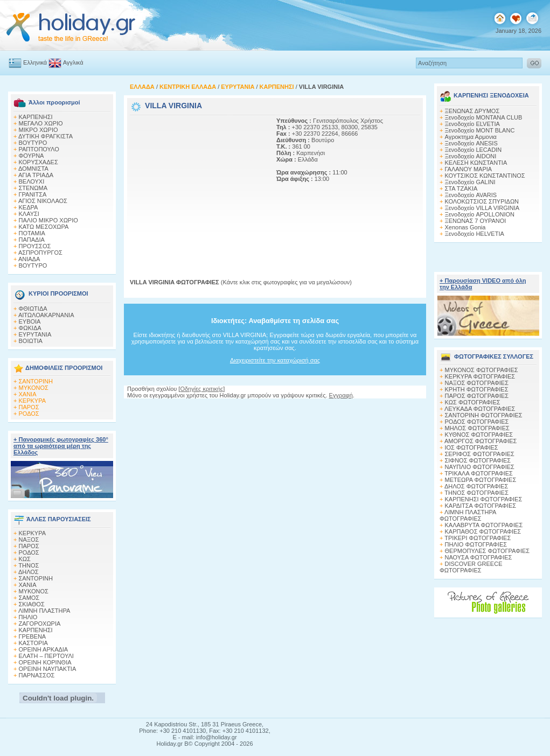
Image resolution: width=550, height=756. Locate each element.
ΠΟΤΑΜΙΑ (32, 233)
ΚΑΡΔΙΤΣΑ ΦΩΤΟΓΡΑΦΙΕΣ (481, 506)
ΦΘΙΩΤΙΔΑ (33, 309)
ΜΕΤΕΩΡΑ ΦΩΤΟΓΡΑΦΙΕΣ (481, 480)
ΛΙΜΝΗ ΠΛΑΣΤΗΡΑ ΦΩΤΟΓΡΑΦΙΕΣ (468, 515)
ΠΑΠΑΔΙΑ (32, 240)
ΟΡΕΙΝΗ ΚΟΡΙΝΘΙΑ (45, 662)
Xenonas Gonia (465, 227)
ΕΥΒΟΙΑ (30, 321)
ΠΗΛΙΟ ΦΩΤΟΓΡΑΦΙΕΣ (476, 544)
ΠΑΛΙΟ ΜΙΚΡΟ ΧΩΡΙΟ (48, 220)
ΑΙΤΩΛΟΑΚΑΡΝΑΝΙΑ (46, 315)
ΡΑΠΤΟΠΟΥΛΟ (39, 149)
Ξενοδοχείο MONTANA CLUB (484, 117)
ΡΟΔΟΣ (29, 414)
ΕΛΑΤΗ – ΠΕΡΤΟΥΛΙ (46, 656)
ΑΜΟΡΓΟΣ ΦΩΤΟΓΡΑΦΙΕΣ (481, 441)
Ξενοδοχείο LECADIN (474, 150)
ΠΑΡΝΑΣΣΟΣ (37, 675)
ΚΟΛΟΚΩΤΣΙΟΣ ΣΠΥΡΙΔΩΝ (482, 201)
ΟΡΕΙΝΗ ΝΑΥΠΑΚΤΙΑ (48, 669)
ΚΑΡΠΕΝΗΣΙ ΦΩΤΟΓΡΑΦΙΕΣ (484, 499)
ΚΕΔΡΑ (29, 207)
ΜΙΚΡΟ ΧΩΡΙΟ (39, 130)
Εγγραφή (341, 395)
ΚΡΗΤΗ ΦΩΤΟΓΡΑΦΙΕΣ (477, 389)
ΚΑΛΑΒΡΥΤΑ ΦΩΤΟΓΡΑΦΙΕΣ (484, 525)
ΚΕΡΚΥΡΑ (33, 401)
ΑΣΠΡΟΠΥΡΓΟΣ (40, 253)
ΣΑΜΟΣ (29, 598)
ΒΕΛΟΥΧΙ (32, 181)
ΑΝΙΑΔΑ (29, 259)
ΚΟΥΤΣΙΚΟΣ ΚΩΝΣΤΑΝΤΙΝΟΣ (485, 176)
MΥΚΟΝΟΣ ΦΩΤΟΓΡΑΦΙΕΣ (482, 370)
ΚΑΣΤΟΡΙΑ (33, 643)
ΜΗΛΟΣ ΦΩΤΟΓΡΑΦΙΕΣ (477, 428)
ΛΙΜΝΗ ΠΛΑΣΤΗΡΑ (44, 611)
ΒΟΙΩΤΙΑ (31, 341)
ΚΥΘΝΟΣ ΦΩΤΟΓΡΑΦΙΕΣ (479, 435)
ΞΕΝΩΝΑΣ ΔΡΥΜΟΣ (472, 111)
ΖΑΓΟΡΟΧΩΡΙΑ (40, 624)
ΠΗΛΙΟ (28, 617)
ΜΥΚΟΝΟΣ (34, 388)
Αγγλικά (73, 62)
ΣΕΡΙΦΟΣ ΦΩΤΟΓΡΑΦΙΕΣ (480, 454)
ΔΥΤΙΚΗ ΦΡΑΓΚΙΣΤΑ (46, 136)
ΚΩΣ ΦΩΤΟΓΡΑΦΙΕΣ (473, 402)
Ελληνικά (35, 62)
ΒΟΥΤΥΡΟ (33, 143)
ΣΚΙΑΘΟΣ (32, 604)
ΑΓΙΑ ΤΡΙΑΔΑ (36, 175)
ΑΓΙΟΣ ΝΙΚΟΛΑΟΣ (43, 201)
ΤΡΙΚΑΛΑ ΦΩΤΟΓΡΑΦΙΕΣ (479, 473)
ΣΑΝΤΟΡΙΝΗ (36, 381)
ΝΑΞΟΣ (29, 540)
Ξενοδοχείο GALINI (470, 182)
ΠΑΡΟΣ (29, 407)
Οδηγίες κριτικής (201, 389)
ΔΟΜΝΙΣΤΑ (33, 169)
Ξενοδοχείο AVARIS (471, 195)
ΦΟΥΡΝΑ (32, 156)
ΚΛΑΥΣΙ (29, 214)
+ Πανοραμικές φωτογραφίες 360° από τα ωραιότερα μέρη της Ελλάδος (61, 446)
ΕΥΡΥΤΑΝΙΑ (35, 334)
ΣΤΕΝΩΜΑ (33, 188)
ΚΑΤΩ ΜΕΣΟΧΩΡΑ (44, 227)
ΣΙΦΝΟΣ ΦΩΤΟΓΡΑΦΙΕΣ (478, 460)
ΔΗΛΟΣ (29, 572)
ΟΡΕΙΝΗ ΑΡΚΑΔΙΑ (44, 649)
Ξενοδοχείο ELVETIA (472, 124)
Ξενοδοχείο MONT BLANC (480, 130)
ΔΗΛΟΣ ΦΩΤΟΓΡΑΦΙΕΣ (476, 486)
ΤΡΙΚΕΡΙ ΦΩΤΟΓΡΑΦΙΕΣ (478, 538)
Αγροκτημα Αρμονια (471, 137)
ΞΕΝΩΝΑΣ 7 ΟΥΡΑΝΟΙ (476, 221)
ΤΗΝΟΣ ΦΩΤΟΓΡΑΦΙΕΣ (476, 493)
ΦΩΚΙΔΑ (30, 328)
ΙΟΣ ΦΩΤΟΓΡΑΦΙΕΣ (472, 447)
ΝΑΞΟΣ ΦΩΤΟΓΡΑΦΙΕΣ (477, 383)
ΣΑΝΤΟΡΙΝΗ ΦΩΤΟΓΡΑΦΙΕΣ (484, 415)
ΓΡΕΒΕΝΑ (33, 636)
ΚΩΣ (25, 559)
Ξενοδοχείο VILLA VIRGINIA (482, 208)
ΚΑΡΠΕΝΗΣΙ (36, 117)
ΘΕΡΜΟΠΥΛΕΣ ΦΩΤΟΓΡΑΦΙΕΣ (488, 551)
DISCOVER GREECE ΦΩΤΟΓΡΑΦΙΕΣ (471, 567)
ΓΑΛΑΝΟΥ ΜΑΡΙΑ (469, 169)
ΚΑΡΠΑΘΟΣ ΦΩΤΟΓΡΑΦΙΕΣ (483, 531)
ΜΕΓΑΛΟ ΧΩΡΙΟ (41, 123)
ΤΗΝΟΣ (29, 565)
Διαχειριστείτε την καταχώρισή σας (275, 360)
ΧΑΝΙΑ (28, 394)
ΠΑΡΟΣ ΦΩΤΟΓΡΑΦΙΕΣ (477, 396)
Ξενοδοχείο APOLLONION (480, 214)
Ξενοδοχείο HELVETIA (475, 234)
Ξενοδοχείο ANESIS (471, 143)
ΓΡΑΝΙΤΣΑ (33, 194)
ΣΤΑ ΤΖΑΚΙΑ (461, 188)
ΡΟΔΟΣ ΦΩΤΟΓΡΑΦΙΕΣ (477, 422)
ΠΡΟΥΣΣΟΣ (35, 246)
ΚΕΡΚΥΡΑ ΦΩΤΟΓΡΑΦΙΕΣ (480, 376)
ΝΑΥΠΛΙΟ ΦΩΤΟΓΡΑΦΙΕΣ (480, 467)
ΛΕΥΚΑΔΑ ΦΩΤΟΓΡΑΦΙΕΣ (480, 409)
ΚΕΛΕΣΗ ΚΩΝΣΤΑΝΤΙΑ (476, 163)
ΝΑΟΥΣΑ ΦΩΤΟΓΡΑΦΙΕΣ (479, 557)
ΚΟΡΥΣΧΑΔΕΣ (39, 162)
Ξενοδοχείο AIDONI (471, 156)
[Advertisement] (197, 185)
